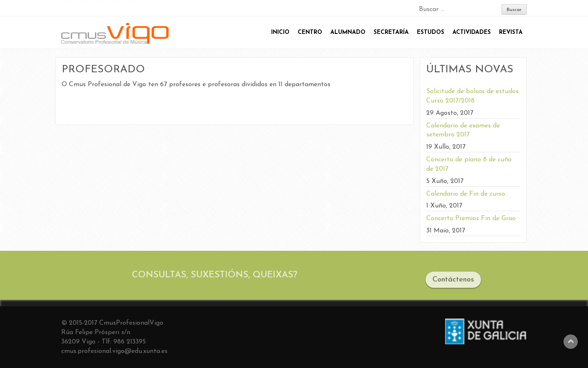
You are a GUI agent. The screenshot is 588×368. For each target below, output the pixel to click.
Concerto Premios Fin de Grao (471, 219)
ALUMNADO (348, 32)
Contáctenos (453, 282)
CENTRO (310, 32)
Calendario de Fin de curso (466, 194)
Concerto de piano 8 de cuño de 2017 (469, 164)
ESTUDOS (431, 32)
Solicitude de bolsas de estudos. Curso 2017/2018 (473, 96)
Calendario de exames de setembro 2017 (463, 130)
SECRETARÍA (391, 32)
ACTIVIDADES (472, 32)
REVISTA (511, 32)
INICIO (280, 32)
